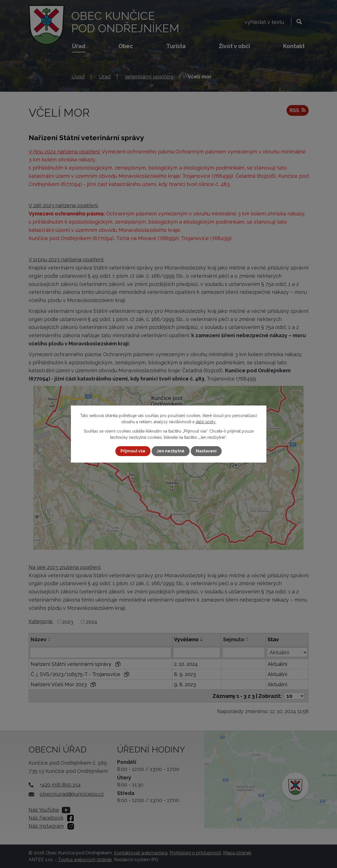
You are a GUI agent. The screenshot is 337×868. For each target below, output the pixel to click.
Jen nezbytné (171, 451)
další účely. (206, 422)
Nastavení (206, 451)
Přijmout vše (133, 451)
